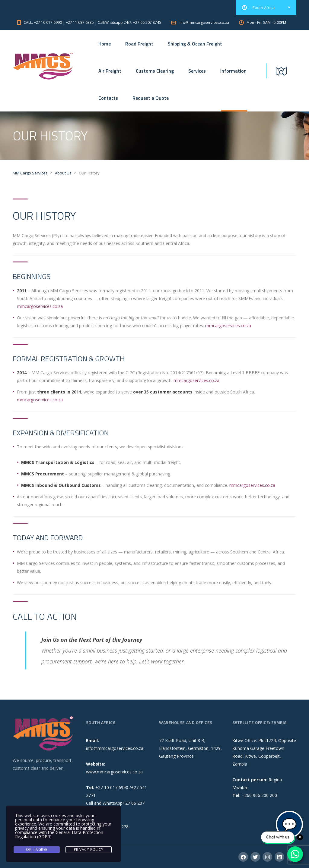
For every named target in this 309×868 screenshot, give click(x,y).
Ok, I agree (37, 849)
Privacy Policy (89, 849)
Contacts (108, 98)
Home (105, 44)
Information (233, 71)
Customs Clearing (155, 71)
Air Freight (110, 71)
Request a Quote (151, 98)
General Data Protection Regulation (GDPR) (59, 834)
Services (197, 71)
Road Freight (139, 44)
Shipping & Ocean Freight (195, 44)
